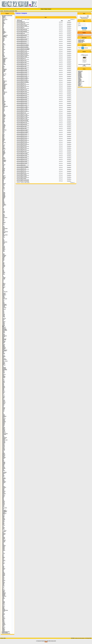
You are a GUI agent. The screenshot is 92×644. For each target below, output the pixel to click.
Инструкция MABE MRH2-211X (22, 95)
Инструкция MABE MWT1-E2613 (22, 153)
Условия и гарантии (81, 41)
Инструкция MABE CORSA (21, 24)
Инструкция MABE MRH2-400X (22, 103)
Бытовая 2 (80, 75)
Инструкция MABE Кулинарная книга (23, 181)
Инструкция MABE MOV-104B (22, 62)
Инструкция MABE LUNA (21, 33)
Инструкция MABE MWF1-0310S (22, 130)
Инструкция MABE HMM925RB (22, 31)
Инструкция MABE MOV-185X (22, 66)
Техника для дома (81, 81)
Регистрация (84, 30)
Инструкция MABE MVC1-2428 (22, 105)
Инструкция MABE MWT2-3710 (22, 159)
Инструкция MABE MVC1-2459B (22, 109)
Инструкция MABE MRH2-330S (22, 99)
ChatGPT (80, 73)
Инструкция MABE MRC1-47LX (22, 90)
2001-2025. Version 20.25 (51, 641)
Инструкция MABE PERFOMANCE (22, 167)
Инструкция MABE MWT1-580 (22, 151)
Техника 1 (80, 79)
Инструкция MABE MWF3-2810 (22, 142)
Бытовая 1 (80, 74)
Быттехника (80, 83)
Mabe (16, 11)
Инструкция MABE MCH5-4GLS (22, 39)
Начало (42, 9)
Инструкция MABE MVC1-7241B (22, 115)
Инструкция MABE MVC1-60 (21, 113)
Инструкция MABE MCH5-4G (21, 37)
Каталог (2, 11)
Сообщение (85, 48)
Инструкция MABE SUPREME (22, 175)
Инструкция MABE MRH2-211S (22, 93)
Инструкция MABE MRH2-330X (22, 101)
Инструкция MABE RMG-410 (21, 171)
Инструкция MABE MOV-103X (22, 60)
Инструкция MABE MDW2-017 (22, 43)
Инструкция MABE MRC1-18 (21, 86)
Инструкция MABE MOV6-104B (22, 76)
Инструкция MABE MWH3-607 (22, 146)
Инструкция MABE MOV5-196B (22, 70)
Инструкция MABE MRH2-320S (22, 97)
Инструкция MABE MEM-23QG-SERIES (23, 49)
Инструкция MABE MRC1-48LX (22, 91)
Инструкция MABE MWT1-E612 (22, 157)
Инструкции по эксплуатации (9, 11)
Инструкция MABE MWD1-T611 (22, 122)
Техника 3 (80, 80)
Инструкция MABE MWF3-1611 (22, 136)
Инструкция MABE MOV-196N (22, 68)
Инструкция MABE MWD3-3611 (22, 124)
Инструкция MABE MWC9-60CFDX (22, 121)
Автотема (80, 84)
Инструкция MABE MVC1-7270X (22, 119)
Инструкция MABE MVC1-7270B (22, 117)
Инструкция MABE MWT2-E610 (22, 161)
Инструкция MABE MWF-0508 (22, 126)
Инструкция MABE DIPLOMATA (22, 26)
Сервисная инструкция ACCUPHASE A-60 (84, 65)
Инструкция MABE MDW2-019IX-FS (22, 45)
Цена (62, 21)
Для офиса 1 (80, 77)
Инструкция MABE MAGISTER (22, 35)
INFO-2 (79, 85)
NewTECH (80, 73)
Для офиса (80, 77)
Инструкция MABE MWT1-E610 (22, 155)
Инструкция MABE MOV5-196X (22, 72)
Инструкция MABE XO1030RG (22, 177)
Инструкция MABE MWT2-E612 (22, 163)
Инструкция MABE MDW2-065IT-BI (22, 47)
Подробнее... (69, 22)
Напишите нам (81, 42)
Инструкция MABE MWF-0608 (22, 128)
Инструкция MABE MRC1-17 (21, 84)
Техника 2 (80, 80)
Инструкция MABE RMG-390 (21, 169)
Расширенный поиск (84, 18)
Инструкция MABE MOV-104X (22, 64)
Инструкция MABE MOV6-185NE (22, 78)
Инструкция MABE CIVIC (21, 22)
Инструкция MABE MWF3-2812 (22, 144)
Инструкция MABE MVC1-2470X (22, 111)
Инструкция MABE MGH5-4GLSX (22, 55)
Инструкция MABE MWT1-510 (22, 150)
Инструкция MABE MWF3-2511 (22, 138)
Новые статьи (80, 71)
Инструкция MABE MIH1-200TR (22, 57)
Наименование (19, 21)
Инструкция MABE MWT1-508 (22, 148)
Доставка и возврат (81, 40)
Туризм (79, 84)
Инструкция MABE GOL (21, 28)
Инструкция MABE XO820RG (21, 179)
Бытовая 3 (80, 76)
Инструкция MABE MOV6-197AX (22, 80)
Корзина (49, 9)
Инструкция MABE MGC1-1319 (22, 51)
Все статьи (80, 72)
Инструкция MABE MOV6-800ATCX (22, 82)
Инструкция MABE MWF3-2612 (22, 140)
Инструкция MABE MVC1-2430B (22, 107)
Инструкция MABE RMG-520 (21, 173)
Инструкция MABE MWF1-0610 (22, 134)
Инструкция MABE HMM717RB (22, 30)
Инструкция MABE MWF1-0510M (22, 132)
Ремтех (79, 78)
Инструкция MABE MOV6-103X (22, 74)
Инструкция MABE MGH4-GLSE (22, 53)
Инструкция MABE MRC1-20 (21, 88)
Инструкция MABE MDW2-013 (22, 41)
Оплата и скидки (81, 41)
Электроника (80, 86)
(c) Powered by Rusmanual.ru (41, 641)
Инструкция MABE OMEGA (21, 165)
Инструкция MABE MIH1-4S (21, 59)
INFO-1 (79, 82)
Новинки (46, 9)
